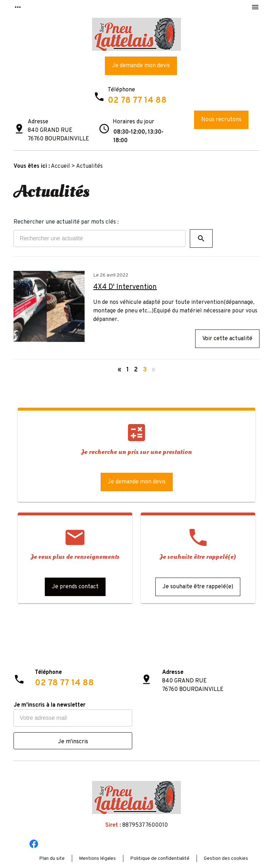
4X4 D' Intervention (125, 287)
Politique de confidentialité (160, 859)
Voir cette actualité (227, 339)
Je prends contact (75, 587)
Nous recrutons (221, 120)
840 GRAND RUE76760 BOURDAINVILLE (58, 135)
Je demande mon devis (141, 66)
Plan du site (52, 859)
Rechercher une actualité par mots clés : (66, 222)
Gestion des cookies (226, 859)
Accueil (60, 166)
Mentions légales (97, 859)
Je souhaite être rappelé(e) (198, 587)
